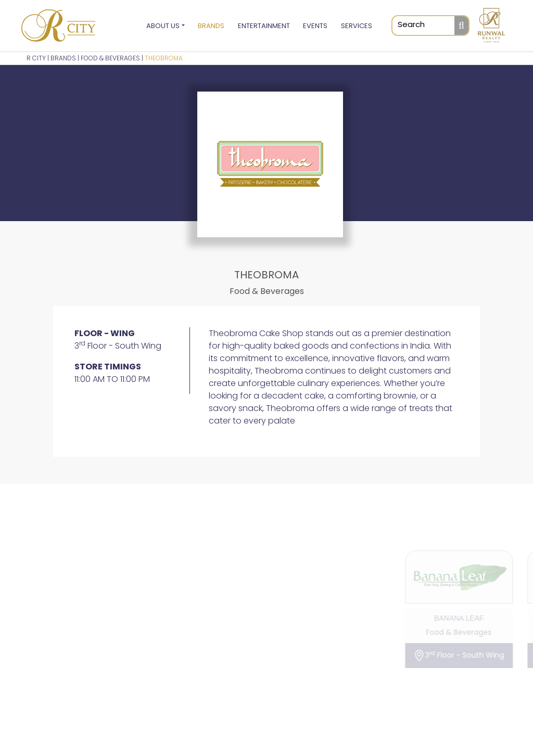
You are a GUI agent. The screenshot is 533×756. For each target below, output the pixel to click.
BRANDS (63, 59)
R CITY (36, 59)
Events (315, 26)
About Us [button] (163, 26)
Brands (211, 26)
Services (357, 26)
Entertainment (264, 26)
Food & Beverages (110, 59)
